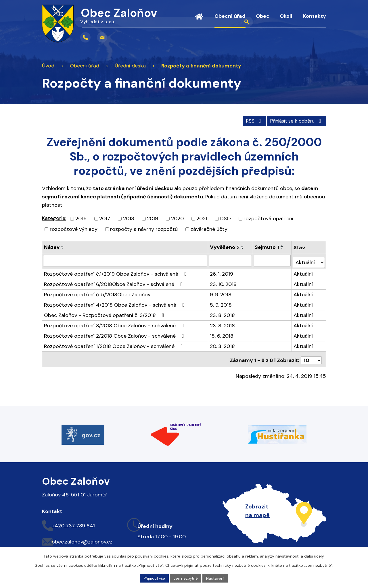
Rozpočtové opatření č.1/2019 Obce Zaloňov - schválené (116, 271)
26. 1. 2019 (222, 271)
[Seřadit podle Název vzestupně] (63, 245)
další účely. (314, 555)
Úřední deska (130, 66)
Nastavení (218, 578)
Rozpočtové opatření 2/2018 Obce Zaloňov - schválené (115, 333)
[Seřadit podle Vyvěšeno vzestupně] (243, 245)
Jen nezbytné (187, 578)
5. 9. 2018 (221, 302)
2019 (153, 218)
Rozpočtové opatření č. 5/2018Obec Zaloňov (102, 292)
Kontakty (314, 16)
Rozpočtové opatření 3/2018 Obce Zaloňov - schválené (115, 323)
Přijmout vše (153, 578)
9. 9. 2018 (221, 292)
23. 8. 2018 (223, 313)
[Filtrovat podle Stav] (309, 260)
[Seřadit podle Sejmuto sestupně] (282, 247)
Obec (263, 16)
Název (52, 246)
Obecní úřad (230, 16)
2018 (129, 218)
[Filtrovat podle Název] (125, 260)
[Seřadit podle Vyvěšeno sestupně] (243, 247)
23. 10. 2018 (224, 282)
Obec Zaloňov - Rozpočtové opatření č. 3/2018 (105, 313)
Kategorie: (54, 217)
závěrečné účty (209, 228)
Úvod (199, 20)
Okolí (286, 16)
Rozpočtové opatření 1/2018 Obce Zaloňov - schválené (115, 344)
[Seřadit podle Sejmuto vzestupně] (282, 245)
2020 (177, 218)
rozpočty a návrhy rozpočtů (144, 228)
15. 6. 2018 (222, 333)
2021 (202, 218)
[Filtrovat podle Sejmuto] (273, 260)
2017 (105, 218)
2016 (81, 218)
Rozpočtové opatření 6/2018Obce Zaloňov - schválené (114, 282)
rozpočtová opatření (268, 218)
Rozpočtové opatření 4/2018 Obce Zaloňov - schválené (115, 302)
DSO (226, 218)
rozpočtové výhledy (74, 228)
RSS (247, 120)
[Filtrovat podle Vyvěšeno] (231, 260)
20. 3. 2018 (223, 344)
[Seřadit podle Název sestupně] (63, 247)
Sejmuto (267, 246)
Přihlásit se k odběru (294, 120)
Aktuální (304, 271)
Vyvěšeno (225, 246)
